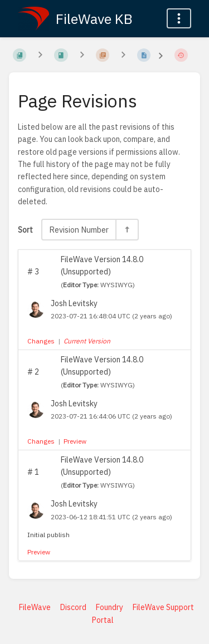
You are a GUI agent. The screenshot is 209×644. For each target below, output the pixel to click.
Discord (73, 607)
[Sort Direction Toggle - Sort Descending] (127, 230)
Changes (41, 341)
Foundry (110, 607)
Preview (75, 441)
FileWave (35, 607)
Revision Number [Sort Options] (79, 230)
